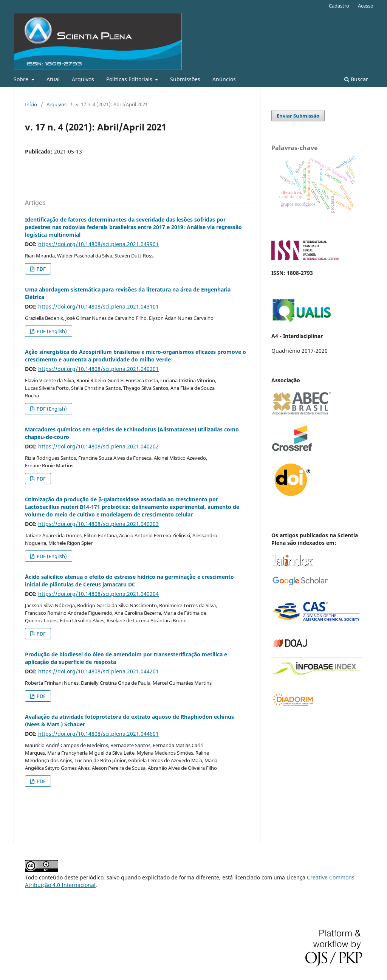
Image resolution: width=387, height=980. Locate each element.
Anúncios (224, 79)
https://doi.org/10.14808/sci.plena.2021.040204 (98, 594)
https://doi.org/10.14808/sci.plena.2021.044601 (98, 734)
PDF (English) (51, 331)
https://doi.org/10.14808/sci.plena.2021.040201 (98, 369)
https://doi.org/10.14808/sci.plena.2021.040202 (98, 446)
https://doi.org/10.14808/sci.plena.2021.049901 (98, 244)
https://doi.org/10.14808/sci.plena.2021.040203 (98, 524)
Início (31, 104)
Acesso (366, 6)
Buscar (356, 79)
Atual (53, 79)
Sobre (22, 79)
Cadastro (339, 6)
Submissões (185, 79)
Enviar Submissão (298, 116)
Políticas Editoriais (130, 79)
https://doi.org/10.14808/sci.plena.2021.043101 (98, 306)
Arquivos (83, 79)
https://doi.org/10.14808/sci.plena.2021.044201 (98, 671)
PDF (41, 269)
